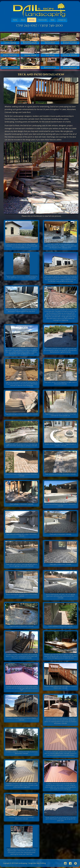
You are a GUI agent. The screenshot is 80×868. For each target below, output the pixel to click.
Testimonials (43, 20)
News (53, 20)
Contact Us (62, 20)
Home (15, 20)
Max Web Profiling (39, 863)
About (23, 20)
